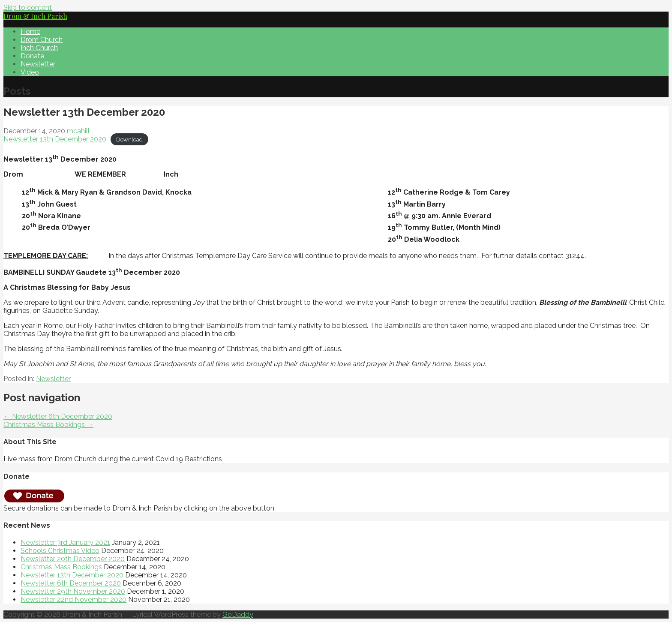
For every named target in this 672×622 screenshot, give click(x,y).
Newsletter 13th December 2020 (55, 139)
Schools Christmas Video (60, 551)
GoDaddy (238, 614)
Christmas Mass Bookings (61, 567)
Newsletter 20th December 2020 (73, 559)
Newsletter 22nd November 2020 (73, 599)
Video (30, 72)
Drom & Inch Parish (35, 16)
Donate (32, 56)
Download (129, 140)
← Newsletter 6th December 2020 (58, 416)
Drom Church (42, 40)
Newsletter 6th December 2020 (71, 583)
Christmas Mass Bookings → (48, 425)
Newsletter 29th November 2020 (73, 591)
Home (30, 32)
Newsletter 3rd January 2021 (65, 542)
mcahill (78, 131)
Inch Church (39, 48)
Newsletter (38, 64)
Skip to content (28, 8)
